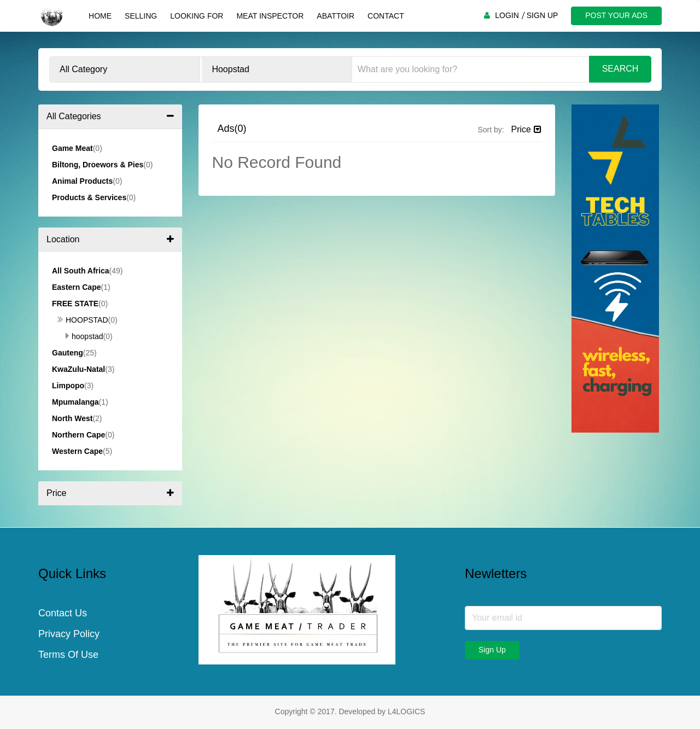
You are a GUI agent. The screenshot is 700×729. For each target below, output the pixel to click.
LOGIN (507, 15)
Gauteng (68, 353)
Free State (75, 304)
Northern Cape (78, 435)
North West (72, 418)
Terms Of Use (68, 655)
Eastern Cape (76, 287)
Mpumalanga (75, 402)
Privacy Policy (69, 634)
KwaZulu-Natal (78, 369)
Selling (141, 16)
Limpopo (68, 386)
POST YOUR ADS (616, 15)
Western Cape (77, 451)
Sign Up (492, 650)
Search (620, 69)
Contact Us (63, 614)
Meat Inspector (270, 16)
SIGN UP (542, 15)
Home (100, 16)
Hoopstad (83, 320)
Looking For (197, 16)
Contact (386, 16)
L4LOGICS (406, 711)
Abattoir (336, 16)
